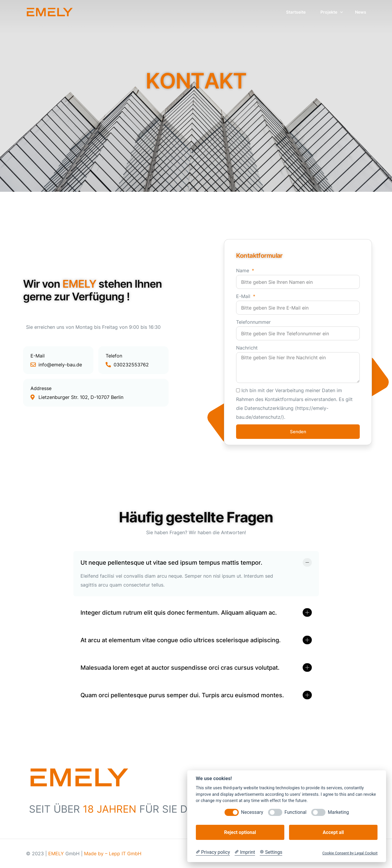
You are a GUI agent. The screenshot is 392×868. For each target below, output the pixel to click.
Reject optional (240, 832)
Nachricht (247, 348)
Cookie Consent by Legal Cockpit (350, 853)
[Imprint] (245, 852)
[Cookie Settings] (271, 852)
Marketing (338, 812)
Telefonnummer (253, 322)
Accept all (333, 832)
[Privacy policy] (213, 852)
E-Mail (244, 296)
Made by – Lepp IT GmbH (113, 853)
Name (243, 270)
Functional (296, 812)
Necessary (252, 812)
